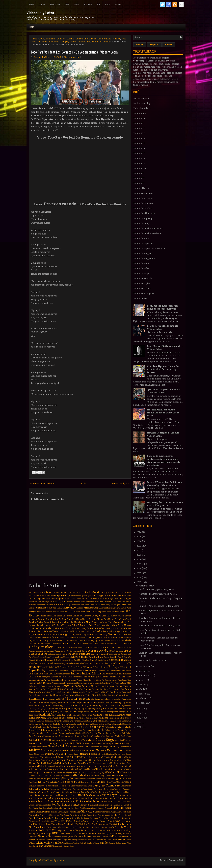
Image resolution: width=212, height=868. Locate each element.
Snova (90, 815)
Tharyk (61, 824)
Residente (99, 798)
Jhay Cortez (46, 705)
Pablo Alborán (36, 789)
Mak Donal (85, 747)
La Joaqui (70, 724)
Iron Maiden (49, 699)
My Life (105, 772)
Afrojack (49, 596)
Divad (101, 657)
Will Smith (112, 840)
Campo (77, 628)
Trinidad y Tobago (123, 830)
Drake (71, 660)
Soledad (114, 815)
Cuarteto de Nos (72, 644)
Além (124, 602)
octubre (144, 671)
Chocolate (33, 638)
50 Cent (63, 592)
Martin (122, 757)
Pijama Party (46, 795)
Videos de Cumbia (101, 42)
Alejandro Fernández (46, 599)
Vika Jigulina (66, 840)
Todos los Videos (51, 42)
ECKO (116, 660)
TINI (63, 821)
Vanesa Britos (82, 836)
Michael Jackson (116, 766)
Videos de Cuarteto (143, 203)
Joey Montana (104, 705)
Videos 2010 (139, 118)
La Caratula (126, 721)
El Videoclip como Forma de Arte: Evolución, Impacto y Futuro (163, 369)
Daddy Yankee (41, 647)
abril (142, 689)
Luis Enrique (52, 743)
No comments (72, 57)
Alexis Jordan (47, 602)
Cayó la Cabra (74, 631)
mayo (142, 685)
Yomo (124, 843)
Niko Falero (126, 779)
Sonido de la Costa (73, 818)
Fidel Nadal (122, 680)
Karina (114, 715)
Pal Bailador (66, 789)
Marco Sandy (39, 754)
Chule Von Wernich (123, 638)
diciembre (145, 586)
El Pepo (72, 667)
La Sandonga (97, 727)
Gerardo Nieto (89, 686)
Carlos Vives (52, 631)
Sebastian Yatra (121, 808)
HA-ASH (106, 692)
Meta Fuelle (52, 766)
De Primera (52, 654)
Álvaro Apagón (58, 846)
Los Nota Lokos (59, 740)
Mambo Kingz (49, 751)
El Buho (83, 663)
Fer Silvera (97, 680)
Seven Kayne (63, 812)
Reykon (33, 801)
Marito (37, 757)
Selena (32, 812)
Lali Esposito (45, 730)
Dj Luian (125, 657)
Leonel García (47, 733)
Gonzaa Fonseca (91, 689)
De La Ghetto (41, 654)
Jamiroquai (127, 699)
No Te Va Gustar (48, 782)
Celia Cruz (90, 631)
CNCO (56, 625)
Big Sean (63, 619)
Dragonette (64, 660)
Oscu (73, 786)
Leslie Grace (58, 733)
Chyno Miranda (36, 640)
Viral (80, 840)
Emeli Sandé (44, 674)
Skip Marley (54, 815)
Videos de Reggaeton (144, 258)
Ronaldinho (92, 805)
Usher (85, 833)
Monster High (64, 772)
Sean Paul (79, 808)
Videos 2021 (139, 173)
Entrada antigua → (121, 483)
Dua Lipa (86, 660)
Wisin (39, 843)
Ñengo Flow (69, 846)
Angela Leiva (120, 605)
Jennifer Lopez (88, 702)
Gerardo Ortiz (104, 686)
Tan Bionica (101, 821)
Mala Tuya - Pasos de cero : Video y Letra (159, 626)
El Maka (33, 667)
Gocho (80, 689)
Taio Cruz (78, 821)
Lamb (76, 730)
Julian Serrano (106, 712)
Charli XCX (47, 635)
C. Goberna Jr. (44, 625)
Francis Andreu (52, 683)
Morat (84, 772)
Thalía (54, 824)
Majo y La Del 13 (57, 746)
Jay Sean (58, 703)
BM (69, 612)
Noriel (77, 782)
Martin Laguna (41, 760)
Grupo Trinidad (40, 692)
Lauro (38, 733)
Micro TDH (38, 769)
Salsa (77, 4)
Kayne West (52, 718)
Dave (84, 651)
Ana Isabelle (75, 605)
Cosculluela (125, 640)
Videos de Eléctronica (144, 213)
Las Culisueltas (94, 730)
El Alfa (42, 663)
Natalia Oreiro (43, 776)
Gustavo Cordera (82, 692)
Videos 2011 (139, 123)
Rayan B (77, 798)
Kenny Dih (97, 718)
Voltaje (85, 840)
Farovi (34, 680)
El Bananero (75, 663)
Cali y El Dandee (80, 625)
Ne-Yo (97, 776)
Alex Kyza (76, 599)
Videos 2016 (139, 148)
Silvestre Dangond (110, 812)
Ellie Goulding (111, 671)
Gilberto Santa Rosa (44, 689)
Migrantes (53, 769)
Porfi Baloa (97, 795)
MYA (114, 743)
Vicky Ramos (35, 840)
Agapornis (60, 595)
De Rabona (61, 654)
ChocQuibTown (124, 635)
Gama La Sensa (47, 686)
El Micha (41, 667)
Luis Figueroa (63, 743)
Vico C (44, 840)
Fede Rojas (62, 680)
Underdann (70, 834)
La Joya (77, 724)
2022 (139, 550)
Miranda (111, 769)
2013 (139, 713)
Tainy (71, 821)
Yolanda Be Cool (115, 843)
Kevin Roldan (114, 718)
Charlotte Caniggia (60, 635)
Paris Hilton (109, 789)
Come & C (101, 641)
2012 (139, 718)
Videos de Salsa (141, 268)
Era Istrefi (106, 674)
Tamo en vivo (89, 821)
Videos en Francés (143, 278)
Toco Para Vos (48, 830)
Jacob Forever (107, 699)
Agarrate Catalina (74, 596)
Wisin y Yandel (53, 843)
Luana (92, 740)
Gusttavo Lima (96, 692)
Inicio (31, 27)
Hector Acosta (35, 695)
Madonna (121, 743)
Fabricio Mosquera (92, 677)
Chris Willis (80, 638)
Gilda (54, 689)
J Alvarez (59, 699)
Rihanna (98, 801)
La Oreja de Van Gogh (57, 727)
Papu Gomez (89, 789)
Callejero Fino (104, 625)
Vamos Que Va (67, 837)
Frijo (113, 683)
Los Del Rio (123, 736)
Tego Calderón (40, 824)
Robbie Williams (120, 802)
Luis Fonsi (75, 743)
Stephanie (126, 818)
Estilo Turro (126, 674)
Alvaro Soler (116, 602)
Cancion (61, 39)
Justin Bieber (47, 715)
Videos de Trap (141, 274)
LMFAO (111, 721)
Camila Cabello (59, 628)
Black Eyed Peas (74, 619)
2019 (139, 564)
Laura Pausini (118, 730)
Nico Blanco (81, 779)
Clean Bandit (73, 641)
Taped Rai (111, 821)
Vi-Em (112, 836)
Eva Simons (63, 677)
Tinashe (120, 827)
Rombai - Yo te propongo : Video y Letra (159, 606)
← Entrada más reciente (42, 483)
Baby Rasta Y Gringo (93, 612)
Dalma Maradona (70, 648)
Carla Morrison (118, 628)
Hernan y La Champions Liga (54, 695)
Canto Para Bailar (95, 628)
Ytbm (129, 843)
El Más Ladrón (51, 667)
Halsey (118, 692)
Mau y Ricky (77, 763)
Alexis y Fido (60, 602)
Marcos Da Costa (56, 754)
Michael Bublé (102, 766)
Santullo (59, 808)
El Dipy (105, 663)
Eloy (119, 671)
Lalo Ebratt (58, 730)
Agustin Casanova (108, 595)
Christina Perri (109, 638)
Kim (46, 721)
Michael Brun (90, 766)
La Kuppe (94, 724)
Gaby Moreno (34, 686)
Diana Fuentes (39, 657)
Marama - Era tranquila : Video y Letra (158, 594)
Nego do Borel (106, 776)
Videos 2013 (139, 133)
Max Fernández (95, 763)
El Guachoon (114, 663)
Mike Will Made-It (78, 769)
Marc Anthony (116, 750)
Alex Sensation (87, 599)
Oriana (32, 786)
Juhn (92, 712)
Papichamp (78, 789)
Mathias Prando (50, 763)
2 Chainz (55, 593)
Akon (120, 596)
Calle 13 (93, 625)
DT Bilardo (126, 644)
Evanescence (73, 677)
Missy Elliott (38, 772)
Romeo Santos (71, 805)
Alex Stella (98, 599)
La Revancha (84, 727)
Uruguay (65, 42)
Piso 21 (73, 795)
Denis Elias (85, 654)
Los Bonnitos (105, 39)
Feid (70, 680)
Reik (91, 798)
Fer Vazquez (106, 680)
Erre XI (113, 674)
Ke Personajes (66, 718)
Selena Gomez (43, 812)
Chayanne (87, 634)
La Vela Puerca (119, 727)
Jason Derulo (34, 703)
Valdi (99, 834)
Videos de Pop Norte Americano (150, 248)
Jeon (99, 703)
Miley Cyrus (101, 769)
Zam (31, 846)
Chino (95, 635)
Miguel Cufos (64, 769)
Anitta (39, 608)
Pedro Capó (86, 792)
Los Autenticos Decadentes (57, 736)
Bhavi (49, 619)
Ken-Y (77, 718)
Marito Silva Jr (46, 757)
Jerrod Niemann (107, 703)
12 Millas (38, 593)
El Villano (87, 671)
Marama (101, 750)
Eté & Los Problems (36, 677)
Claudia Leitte (63, 641)
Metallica (60, 766)
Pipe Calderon (58, 795)
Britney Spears (57, 622)
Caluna (114, 625)
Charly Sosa (75, 635)
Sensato (54, 812)
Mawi (86, 763)
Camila (47, 628)
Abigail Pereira (110, 593)
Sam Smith (43, 808)
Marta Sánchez (112, 757)
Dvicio (93, 660)
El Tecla (49, 671)
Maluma (36, 750)
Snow (95, 815)
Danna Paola (42, 651)
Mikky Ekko (90, 769)
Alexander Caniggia (122, 599)
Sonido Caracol (125, 815)
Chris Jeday (70, 637)
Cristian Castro (50, 644)
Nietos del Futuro (107, 779)
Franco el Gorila (88, 683)
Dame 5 (104, 647)
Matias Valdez (64, 763)
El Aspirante (65, 663)
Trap (67, 4)
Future (123, 683)
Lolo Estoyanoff (37, 736)
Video (73, 42)
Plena (31, 4)
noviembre (145, 666)
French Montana (103, 683)
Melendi (42, 766)
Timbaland (112, 827)
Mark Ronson (59, 757)
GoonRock (104, 689)
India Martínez (36, 699)
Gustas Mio (55, 692)
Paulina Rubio (61, 792)
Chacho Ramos (102, 631)
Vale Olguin (106, 834)
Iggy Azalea (112, 695)
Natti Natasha (79, 775)
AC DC (81, 592)
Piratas (67, 795)
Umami (61, 834)
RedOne (84, 798)
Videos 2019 (139, 163)
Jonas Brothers (56, 709)
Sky (62, 815)
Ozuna (111, 785)
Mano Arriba (68, 750)
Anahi (92, 605)
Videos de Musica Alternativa (148, 228)
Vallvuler (57, 837)
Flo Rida (41, 683)
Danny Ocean (54, 651)
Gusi (48, 692)
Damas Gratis (92, 647)
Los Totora (84, 740)
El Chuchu (97, 663)
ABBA (76, 593)
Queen (40, 798)
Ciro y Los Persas (50, 641)
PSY (119, 786)
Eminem (76, 674)
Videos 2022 (139, 178)
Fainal (111, 677)
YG (85, 843)
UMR (55, 833)
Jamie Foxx (118, 699)
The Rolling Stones (66, 827)
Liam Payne (69, 733)
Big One (55, 619)
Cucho (84, 644)
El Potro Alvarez (100, 667)
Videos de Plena (141, 238)
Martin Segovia (82, 760)
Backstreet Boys (117, 612)
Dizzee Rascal (109, 657)
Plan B (89, 795)
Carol (61, 631)
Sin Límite (44, 815)
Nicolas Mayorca (93, 779)
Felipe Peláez (88, 680)
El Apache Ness (53, 663)
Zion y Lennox (44, 846)
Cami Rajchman (36, 628)
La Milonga (124, 724)
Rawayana (68, 798)
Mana (58, 750)
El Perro (79, 667)
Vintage (75, 840)
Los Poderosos (73, 740)
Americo (49, 605)
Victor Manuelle (54, 840)
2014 (139, 709)
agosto (143, 680)
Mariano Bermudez (90, 754)
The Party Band (37, 827)
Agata (83, 596)
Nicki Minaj (56, 779)
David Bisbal (92, 651)
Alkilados (99, 602)
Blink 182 (93, 619)
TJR (67, 821)
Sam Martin (34, 808)
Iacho (99, 695)
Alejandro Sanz (64, 598)
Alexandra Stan (35, 602)
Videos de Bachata (143, 198)
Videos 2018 (139, 158)
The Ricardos (52, 827)
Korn (56, 721)
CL (50, 625)
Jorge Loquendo (83, 709)
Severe (71, 812)
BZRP (73, 612)
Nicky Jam (68, 778)
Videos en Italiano (142, 288)
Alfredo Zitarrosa (74, 602)
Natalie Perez (55, 776)
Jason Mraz (44, 703)
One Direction (124, 782)
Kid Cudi (37, 721)
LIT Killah (103, 721)
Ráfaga (118, 805)
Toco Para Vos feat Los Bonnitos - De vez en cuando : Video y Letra (74, 52)
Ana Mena (85, 605)
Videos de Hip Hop (143, 218)
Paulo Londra (74, 792)
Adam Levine (34, 596)
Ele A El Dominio (99, 671)
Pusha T (32, 798)
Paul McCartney (47, 792)
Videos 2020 (140, 168)
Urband (78, 834)
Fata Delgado (52, 680)
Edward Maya (34, 663)
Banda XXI (78, 616)
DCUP (118, 644)
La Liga (101, 724)
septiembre (146, 676)
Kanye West (92, 715)
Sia (96, 812)
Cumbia (42, 4)
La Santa (108, 727)
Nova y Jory (85, 782)
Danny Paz (65, 651)
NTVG (113, 772)
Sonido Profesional (54, 818)
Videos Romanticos (143, 193)
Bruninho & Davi (72, 622)
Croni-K (59, 644)
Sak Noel (127, 805)
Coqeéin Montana (112, 641)
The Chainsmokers (100, 824)
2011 (139, 723)
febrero (144, 698)
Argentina (50, 39)
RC (45, 798)
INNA (94, 695)
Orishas (38, 786)
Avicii (124, 608)
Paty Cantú (34, 792)
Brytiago (118, 622)
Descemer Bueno (99, 654)
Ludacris (41, 743)
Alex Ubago (108, 599)
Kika (43, 721)
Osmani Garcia (81, 786)
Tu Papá (48, 834)
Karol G (121, 715)
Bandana (87, 616)
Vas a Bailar (97, 837)
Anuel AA (47, 608)
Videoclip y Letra (40, 13)
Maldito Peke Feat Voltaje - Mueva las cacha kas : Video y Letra (163, 413)
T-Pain (57, 821)
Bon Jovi (33, 622)
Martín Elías (125, 760)
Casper (66, 631)
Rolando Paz (46, 805)
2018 (139, 568)
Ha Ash (112, 692)
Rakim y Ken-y (55, 798)
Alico (92, 602)
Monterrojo (76, 772)
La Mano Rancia (112, 724)
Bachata (88, 4)
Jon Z (47, 709)
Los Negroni (43, 740)
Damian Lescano (117, 647)
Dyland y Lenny (102, 660)
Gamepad (57, 686)
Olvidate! (101, 782)
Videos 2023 (139, 183)
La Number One (40, 727)
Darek (72, 651)
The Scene (80, 827)
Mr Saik (91, 772)
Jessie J (128, 703)
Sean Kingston (68, 808)
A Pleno (70, 593)
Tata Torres (120, 821)
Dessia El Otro (114, 654)
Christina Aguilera (94, 637)
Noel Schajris (66, 782)
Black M (85, 619)
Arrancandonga (92, 608)
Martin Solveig (95, 760)
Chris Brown (57, 637)
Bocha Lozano (120, 619)
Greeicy (112, 689)
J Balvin (71, 699)
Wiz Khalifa (68, 843)
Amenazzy (40, 605)
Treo (114, 830)
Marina (117, 754)
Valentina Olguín (118, 834)
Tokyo (60, 830)
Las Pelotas (107, 730)
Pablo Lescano (52, 789)
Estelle (119, 674)
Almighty (107, 602)
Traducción (101, 830)
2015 (42, 39)
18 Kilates (46, 592)
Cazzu (83, 631)
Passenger (127, 789)
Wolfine (76, 843)
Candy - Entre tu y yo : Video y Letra (157, 589)
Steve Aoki (43, 821)
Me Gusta (33, 766)
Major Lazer (74, 747)
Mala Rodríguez (103, 747)
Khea (122, 718)
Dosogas (49, 660)
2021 (139, 555)
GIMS (129, 683)
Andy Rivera (100, 605)
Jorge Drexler (70, 709)
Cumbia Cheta (83, 39)
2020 (139, 560)
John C (113, 706)
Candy (84, 628)
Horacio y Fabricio (84, 695)
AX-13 (88, 592)
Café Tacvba (65, 625)
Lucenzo (127, 740)
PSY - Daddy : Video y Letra (152, 660)
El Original (62, 667)
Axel (39, 612)
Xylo (82, 843)
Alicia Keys (85, 602)
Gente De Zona (71, 686)
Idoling (105, 695)
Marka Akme (74, 757)
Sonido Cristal (36, 818)
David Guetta (107, 651)
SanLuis (52, 808)
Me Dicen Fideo (125, 763)
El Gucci (126, 663)
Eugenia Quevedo (51, 677)
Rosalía (100, 805)
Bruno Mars (85, 622)
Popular (140, 45)
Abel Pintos (98, 592)
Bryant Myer (97, 622)
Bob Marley (109, 619)
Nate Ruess (66, 776)
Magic (34, 747)
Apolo (63, 608)
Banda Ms (51, 616)
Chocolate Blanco (44, 638)
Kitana (51, 721)
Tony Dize (80, 830)
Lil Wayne (100, 733)
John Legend (122, 706)
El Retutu (124, 667)
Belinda (105, 616)
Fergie (115, 680)
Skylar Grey (69, 815)
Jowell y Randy (102, 709)
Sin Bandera (34, 815)
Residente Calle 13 (114, 798)
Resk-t (128, 798)
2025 (139, 537)
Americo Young (62, 605)
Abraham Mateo (123, 592)
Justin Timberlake (65, 715)
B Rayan (54, 612)
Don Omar (39, 660)
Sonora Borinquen (91, 818)
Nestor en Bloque (42, 779)
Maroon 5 (99, 757)
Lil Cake (78, 733)
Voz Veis (92, 840)
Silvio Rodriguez (125, 812)
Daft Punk (58, 648)
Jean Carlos (66, 703)
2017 (139, 573)
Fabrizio (105, 677)
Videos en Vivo (141, 299)
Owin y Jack (99, 786)
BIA (66, 612)
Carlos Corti (40, 631)
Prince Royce (109, 795)
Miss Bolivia (121, 769)
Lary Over (83, 730)
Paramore (99, 789)
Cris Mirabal (38, 644)
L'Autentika (86, 721)
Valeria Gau (46, 836)
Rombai (56, 805)
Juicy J (97, 712)
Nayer (91, 776)
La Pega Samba (73, 727)
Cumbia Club (93, 644)
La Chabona (34, 724)
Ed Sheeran (125, 660)
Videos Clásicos (141, 188)
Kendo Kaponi (86, 718)
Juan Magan (47, 712)
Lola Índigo (127, 733)
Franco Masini (76, 683)
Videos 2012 (139, 128)
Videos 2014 (139, 138)
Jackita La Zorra (93, 699)
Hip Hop (118, 4)
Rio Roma (108, 802)
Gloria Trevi (71, 689)
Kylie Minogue (75, 721)
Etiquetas (154, 45)
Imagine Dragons (124, 695)
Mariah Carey (73, 754)
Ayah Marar (46, 612)
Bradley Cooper (43, 622)
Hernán (72, 695)
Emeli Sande (34, 674)
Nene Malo (118, 775)
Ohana (93, 782)
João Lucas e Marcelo (118, 709)
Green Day (120, 689)
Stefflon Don (116, 818)
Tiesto (104, 827)
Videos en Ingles (142, 283)
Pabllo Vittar (126, 786)
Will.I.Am (122, 840)
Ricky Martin (84, 801)
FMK (80, 677)
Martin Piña (53, 760)
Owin (90, 786)
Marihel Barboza (107, 754)
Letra (94, 39)
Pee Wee (96, 792)
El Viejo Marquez (75, 671)
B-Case (61, 612)
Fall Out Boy (120, 677)
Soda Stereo (104, 815)
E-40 (111, 660)
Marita (32, 757)
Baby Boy (80, 612)
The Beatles (70, 824)
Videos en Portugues (144, 293)
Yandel (104, 843)
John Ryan (40, 709)
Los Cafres (88, 736)
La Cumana (44, 724)
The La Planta (124, 824)
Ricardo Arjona (47, 801)
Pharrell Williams (117, 792)
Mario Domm (126, 754)
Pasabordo (118, 789)
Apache (56, 608)
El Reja (114, 667)
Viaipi (119, 837)
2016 (139, 578)
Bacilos (106, 612)
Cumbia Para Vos (107, 644)
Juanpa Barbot (83, 712)
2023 (139, 546)
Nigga (117, 779)
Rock (108, 4)
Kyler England (64, 721)
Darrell (78, 651)
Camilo (69, 628)
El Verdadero (63, 671)
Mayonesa (106, 763)
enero (143, 703)
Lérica (100, 743)
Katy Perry (41, 718)
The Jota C (113, 824)
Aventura (117, 608)
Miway (47, 772)
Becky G (96, 616)
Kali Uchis (77, 715)
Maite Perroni (42, 747)
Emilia (52, 674)
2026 (139, 532)
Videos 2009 (140, 113)
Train (109, 830)
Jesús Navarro (34, 706)
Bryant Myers (108, 622)
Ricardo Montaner (66, 801)
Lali (36, 730)
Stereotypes (34, 821)
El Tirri (55, 671)
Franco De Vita (64, 683)
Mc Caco (114, 763)
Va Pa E (93, 834)
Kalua (84, 715)
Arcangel (71, 608)
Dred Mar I (78, 660)
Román (84, 805)
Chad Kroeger (116, 631)
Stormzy (51, 821)
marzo (143, 694)
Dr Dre (56, 660)
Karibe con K (104, 715)
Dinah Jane (93, 657)
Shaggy (77, 812)
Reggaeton (55, 4)
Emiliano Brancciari (63, 674)
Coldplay (93, 640)
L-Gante (95, 721)
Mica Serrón (79, 766)
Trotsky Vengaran (36, 834)
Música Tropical (141, 98)
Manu (78, 751)
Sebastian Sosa (90, 808)
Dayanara (120, 651)
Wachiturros (102, 840)
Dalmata (81, 648)
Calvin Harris (124, 625)
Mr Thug (97, 772)
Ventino (105, 837)
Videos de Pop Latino (144, 244)
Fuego (117, 683)
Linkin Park (112, 733)
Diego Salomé (80, 657)
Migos (45, 769)
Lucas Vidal (119, 740)
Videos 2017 (139, 153)
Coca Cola (84, 640)
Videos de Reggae (142, 253)
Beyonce (42, 619)
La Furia (62, 724)
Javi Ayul (52, 703)
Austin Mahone (107, 608)
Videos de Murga (142, 223)
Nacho (121, 772)
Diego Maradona (65, 657)
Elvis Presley (126, 671)
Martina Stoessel (110, 760)
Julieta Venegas (119, 712)
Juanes (73, 711)
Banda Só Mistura (65, 616)
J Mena (81, 699)
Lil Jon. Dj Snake (88, 733)
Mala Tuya (115, 747)
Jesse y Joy (120, 702)
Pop (99, 4)
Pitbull (81, 795)
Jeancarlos (75, 703)
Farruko (42, 680)
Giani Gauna (116, 686)
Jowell (92, 709)
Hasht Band (126, 692)
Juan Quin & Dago (61, 712)
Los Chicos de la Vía (110, 736)
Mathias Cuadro (36, 763)
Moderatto (55, 772)
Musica (116, 39)
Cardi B (108, 628)
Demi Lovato (72, 654)
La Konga (85, 724)
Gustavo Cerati (67, 692)
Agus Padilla (92, 595)
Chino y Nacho (107, 634)
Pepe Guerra (104, 792)
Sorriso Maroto (105, 818)
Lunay (84, 743)
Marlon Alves (88, 757)
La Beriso (118, 721)
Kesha (105, 718)
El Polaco (87, 667)
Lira (120, 733)
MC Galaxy (107, 743)
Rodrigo (38, 805)
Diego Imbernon (52, 657)
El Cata (89, 663)
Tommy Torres (69, 830)
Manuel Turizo (88, 751)
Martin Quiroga (67, 760)
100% (31, 593)
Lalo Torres (68, 730)
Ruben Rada (109, 805)
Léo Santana (92, 743)
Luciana (33, 743)
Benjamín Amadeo (117, 616)
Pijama (37, 795)
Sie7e (100, 812)
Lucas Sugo (105, 740)
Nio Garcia (33, 782)
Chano (39, 634)
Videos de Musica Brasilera (147, 233)
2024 (139, 541)
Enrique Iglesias (92, 674)
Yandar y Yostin (93, 843)
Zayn (35, 846)
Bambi (43, 616)
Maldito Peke (126, 747)
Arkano (80, 608)
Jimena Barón (77, 705)
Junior (36, 715)
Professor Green (124, 795)
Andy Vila (110, 605)
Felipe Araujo (77, 680)
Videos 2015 (84, 42)
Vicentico (126, 837)
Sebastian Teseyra (104, 808)
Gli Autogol (61, 689)
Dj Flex (118, 657)
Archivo (169, 45)
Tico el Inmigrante (93, 827)
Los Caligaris (97, 736)
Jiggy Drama (65, 706)
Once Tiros (111, 782)
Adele (42, 596)
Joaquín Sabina (91, 706)
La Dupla (54, 724)
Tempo (48, 824)
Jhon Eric (56, 706)
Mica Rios (68, 766)
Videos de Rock (141, 263)
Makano (94, 747)
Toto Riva (91, 830)
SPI (122, 805)
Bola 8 (128, 619)
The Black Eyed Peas (83, 824)
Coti (31, 644)
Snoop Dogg (80, 815)
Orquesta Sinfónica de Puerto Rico (56, 786)
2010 (139, 727)
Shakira (88, 811)
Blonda (100, 619)
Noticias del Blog (142, 103)
